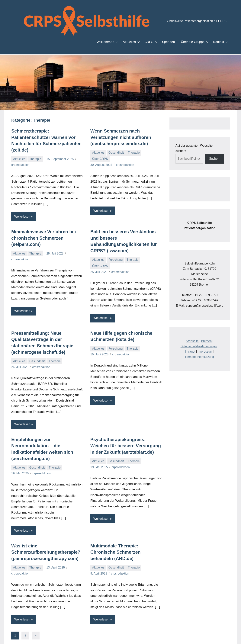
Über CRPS (99, 159)
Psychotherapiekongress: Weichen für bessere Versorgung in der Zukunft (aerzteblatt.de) (125, 439)
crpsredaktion (21, 165)
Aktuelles (135, 42)
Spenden (171, 42)
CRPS (154, 42)
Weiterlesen (22, 217)
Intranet (191, 341)
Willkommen (111, 42)
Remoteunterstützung (200, 346)
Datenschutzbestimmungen (199, 336)
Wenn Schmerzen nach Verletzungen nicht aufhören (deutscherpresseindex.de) (119, 137)
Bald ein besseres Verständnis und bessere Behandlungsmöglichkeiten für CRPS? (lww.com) (126, 238)
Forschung (116, 253)
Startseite (193, 330)
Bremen (207, 330)
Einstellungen (63, 640)
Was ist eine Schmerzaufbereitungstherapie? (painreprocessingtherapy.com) (44, 534)
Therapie (36, 159)
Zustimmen (181, 638)
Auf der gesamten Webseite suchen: (200, 146)
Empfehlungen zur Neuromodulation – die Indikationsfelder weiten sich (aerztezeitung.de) (47, 439)
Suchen (214, 153)
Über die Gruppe (195, 42)
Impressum (205, 341)
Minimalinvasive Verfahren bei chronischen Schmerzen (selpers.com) (41, 238)
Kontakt (220, 42)
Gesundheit (117, 153)
